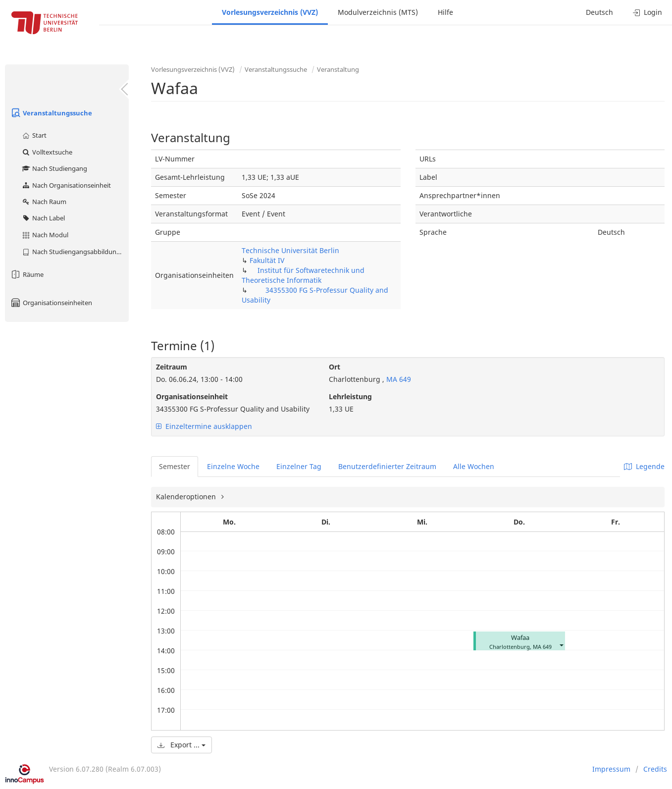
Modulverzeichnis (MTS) (378, 12)
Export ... (181, 745)
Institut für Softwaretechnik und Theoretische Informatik (303, 275)
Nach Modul (45, 235)
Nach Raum (44, 202)
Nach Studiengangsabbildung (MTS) (75, 252)
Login (647, 12)
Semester (175, 466)
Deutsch (599, 12)
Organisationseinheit (192, 396)
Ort (335, 367)
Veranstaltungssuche (51, 113)
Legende (644, 466)
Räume (27, 274)
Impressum (611, 769)
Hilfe (445, 12)
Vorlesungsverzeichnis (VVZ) (270, 12)
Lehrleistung (350, 396)
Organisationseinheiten (51, 303)
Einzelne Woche (233, 466)
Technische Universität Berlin (290, 250)
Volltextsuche (47, 152)
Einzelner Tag (299, 466)
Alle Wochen (474, 466)
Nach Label (43, 218)
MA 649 (398, 379)
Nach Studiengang (54, 168)
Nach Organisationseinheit (66, 185)
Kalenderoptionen (187, 497)
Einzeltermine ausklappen (204, 426)
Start (34, 135)
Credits (655, 769)
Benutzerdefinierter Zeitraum (387, 466)
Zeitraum (172, 367)
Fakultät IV (267, 260)
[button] (561, 645)
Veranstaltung (338, 69)
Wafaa (520, 638)
